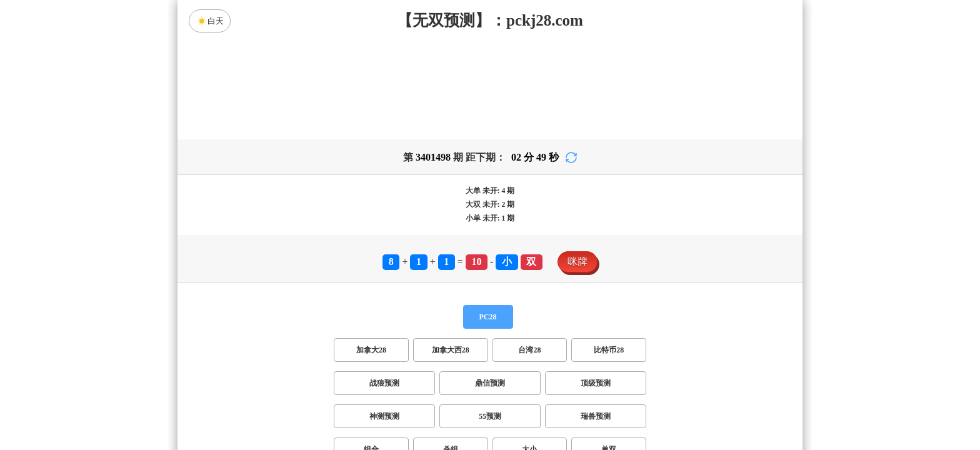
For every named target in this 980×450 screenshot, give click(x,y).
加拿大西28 (451, 350)
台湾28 (529, 350)
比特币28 (609, 350)
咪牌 (577, 262)
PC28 (488, 317)
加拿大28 (371, 350)
